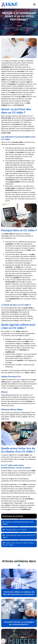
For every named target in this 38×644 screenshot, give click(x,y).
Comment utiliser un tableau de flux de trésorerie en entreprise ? (19, 593)
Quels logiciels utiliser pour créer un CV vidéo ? (19, 536)
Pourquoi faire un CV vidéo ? (15, 530)
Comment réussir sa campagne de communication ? (19, 623)
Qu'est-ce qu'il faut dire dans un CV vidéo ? (18, 523)
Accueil (19, 25)
